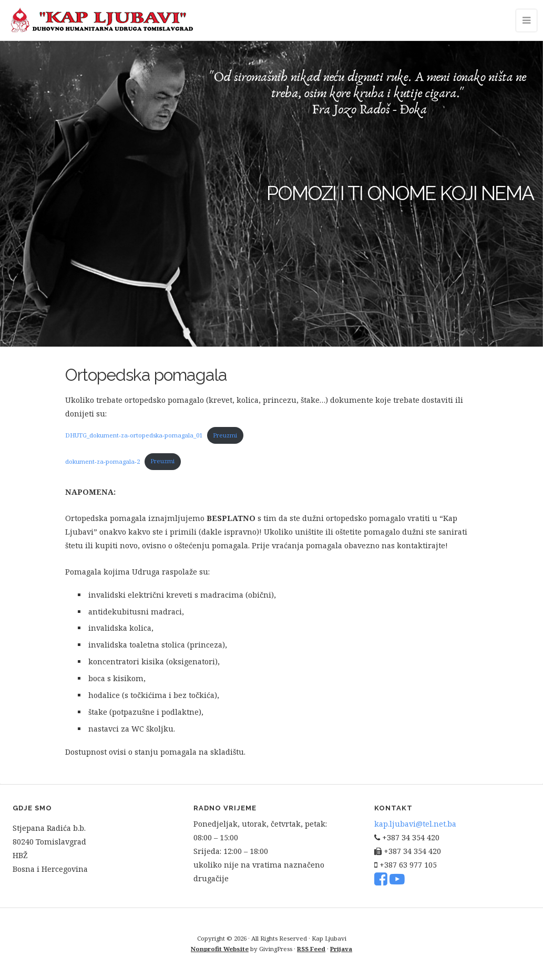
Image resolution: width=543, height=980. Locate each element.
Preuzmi (225, 435)
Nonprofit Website (220, 949)
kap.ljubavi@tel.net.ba (415, 824)
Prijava (341, 949)
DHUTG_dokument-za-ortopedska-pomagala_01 (134, 435)
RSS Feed (311, 949)
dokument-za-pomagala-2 (103, 461)
